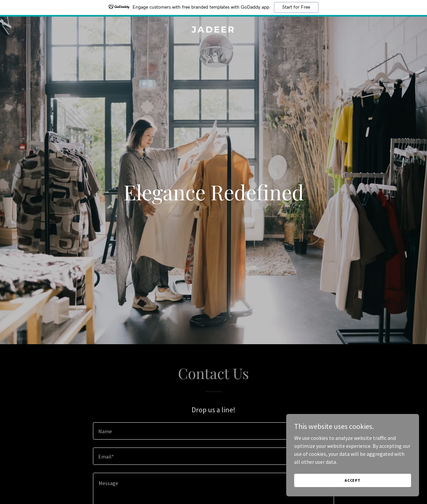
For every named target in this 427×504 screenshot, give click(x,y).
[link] (213, 31)
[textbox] (213, 431)
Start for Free (296, 7)
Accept (353, 485)
